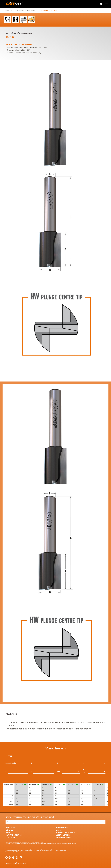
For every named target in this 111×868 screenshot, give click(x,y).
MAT (59, 771)
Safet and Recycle (14, 835)
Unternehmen (62, 828)
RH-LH (85, 771)
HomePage (10, 828)
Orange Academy (63, 837)
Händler (9, 830)
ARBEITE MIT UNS (63, 835)
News (58, 830)
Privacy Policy (9, 852)
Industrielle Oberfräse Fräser (24, 10)
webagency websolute (16, 863)
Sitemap (22, 852)
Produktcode (11, 763)
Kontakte (10, 837)
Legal (8, 833)
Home (8, 10)
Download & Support (66, 833)
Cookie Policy (16, 852)
